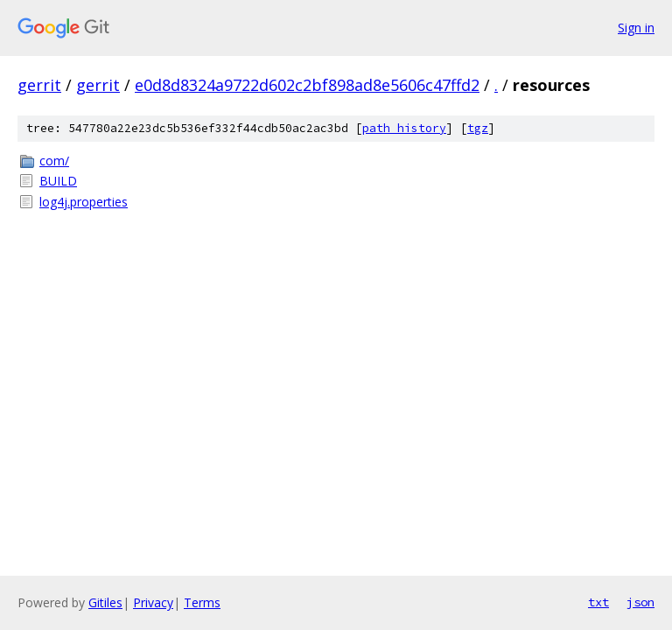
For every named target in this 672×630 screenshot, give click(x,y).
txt (598, 602)
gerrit (39, 85)
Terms (202, 602)
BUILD (58, 181)
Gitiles (105, 602)
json (640, 602)
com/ (54, 161)
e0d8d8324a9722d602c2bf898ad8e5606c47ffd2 (307, 85)
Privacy (153, 602)
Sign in (636, 28)
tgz (478, 128)
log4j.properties (84, 202)
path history (404, 128)
